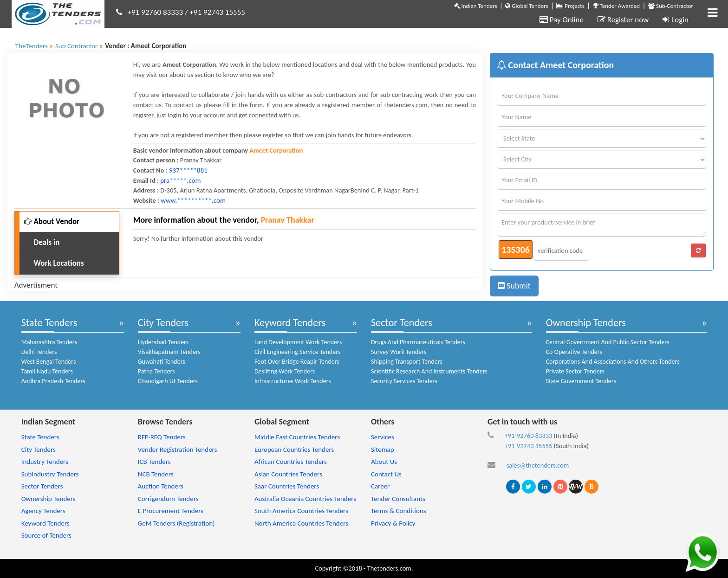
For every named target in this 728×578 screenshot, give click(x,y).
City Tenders (163, 323)
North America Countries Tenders (301, 523)
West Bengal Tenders (49, 362)
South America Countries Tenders (301, 511)
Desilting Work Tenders (285, 371)
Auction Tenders (161, 486)
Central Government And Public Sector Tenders (608, 342)
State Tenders (49, 323)
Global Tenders (526, 6)
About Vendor (52, 222)
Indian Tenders (476, 6)
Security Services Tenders (404, 381)
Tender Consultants (398, 499)
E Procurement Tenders (171, 511)
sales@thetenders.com (538, 465)
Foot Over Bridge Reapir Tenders (297, 362)
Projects (570, 6)
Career (380, 486)
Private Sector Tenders (575, 371)
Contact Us (386, 474)
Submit (514, 286)
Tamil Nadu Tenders (47, 371)
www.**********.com (193, 200)
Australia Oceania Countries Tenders (305, 499)
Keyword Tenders (290, 323)
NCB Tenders (156, 474)
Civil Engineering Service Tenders (297, 352)
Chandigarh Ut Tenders (168, 381)
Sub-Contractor (671, 6)
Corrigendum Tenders (168, 499)
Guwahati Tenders (162, 362)
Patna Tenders (156, 371)
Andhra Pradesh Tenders (53, 381)
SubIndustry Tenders (50, 474)
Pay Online (562, 20)
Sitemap (383, 450)
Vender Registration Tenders (178, 450)
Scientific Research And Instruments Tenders (429, 371)
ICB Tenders (154, 462)
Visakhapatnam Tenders (169, 352)
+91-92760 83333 (529, 436)
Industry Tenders (45, 462)
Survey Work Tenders (399, 352)
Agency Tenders (43, 511)
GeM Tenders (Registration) (176, 523)
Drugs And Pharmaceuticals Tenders (418, 342)
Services (383, 437)
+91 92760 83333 (156, 12)
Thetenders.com (389, 568)
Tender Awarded (617, 6)
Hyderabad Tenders (163, 342)
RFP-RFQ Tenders (162, 437)
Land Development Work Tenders (298, 342)
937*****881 (188, 170)
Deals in (42, 242)
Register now (623, 20)
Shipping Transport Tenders (407, 362)
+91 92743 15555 (217, 12)
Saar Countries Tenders (287, 486)
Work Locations (54, 263)
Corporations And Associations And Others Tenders (613, 362)
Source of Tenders (46, 535)
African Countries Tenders (291, 462)
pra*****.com (180, 180)
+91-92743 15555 (529, 446)
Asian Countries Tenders (288, 474)
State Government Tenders (581, 381)
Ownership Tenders (586, 323)
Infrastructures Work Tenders (293, 381)
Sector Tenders (402, 323)
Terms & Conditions (399, 511)
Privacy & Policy (393, 523)
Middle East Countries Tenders (297, 437)
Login (676, 20)
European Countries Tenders (294, 450)
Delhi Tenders (39, 352)
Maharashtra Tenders (49, 342)
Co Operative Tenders (574, 352)
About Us (384, 462)
